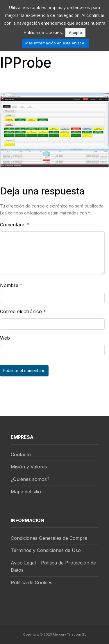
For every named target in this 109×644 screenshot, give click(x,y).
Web (5, 338)
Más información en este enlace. (55, 43)
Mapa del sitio (26, 492)
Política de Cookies (32, 582)
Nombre (11, 285)
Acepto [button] (75, 33)
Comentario (15, 225)
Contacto (21, 454)
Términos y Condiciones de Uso (46, 550)
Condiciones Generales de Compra (49, 538)
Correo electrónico (23, 311)
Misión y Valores (29, 467)
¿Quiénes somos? (30, 479)
